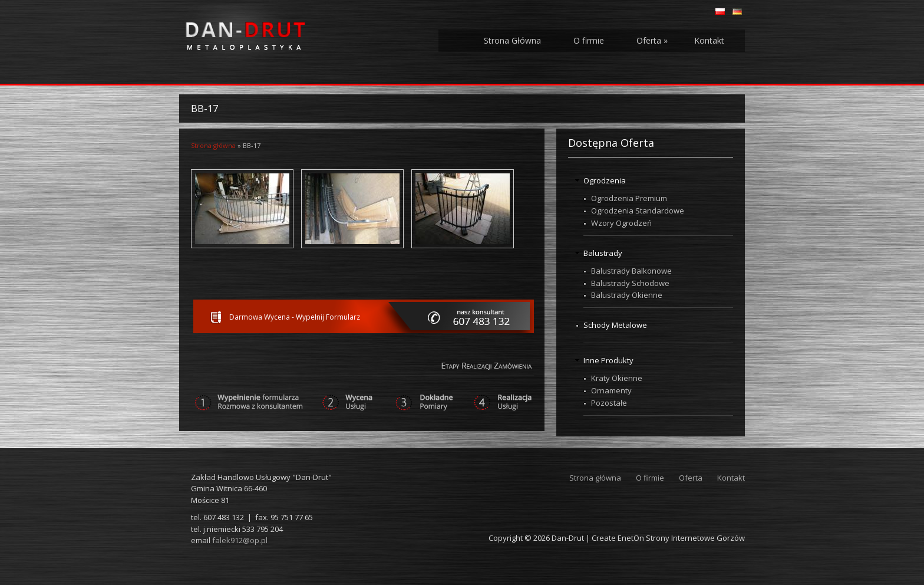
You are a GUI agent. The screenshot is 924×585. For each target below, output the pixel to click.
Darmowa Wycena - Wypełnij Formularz (295, 317)
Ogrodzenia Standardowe (638, 211)
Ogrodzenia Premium (629, 198)
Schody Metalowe (615, 325)
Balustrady (603, 253)
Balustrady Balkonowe (631, 271)
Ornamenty (611, 390)
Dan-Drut (568, 538)
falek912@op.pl (240, 540)
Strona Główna (512, 40)
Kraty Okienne (617, 378)
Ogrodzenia (605, 180)
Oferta (652, 40)
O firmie (589, 40)
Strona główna (213, 145)
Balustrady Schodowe (630, 283)
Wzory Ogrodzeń (621, 223)
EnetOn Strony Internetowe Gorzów (681, 538)
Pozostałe (609, 403)
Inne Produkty (608, 360)
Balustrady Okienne (627, 295)
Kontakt (709, 40)
